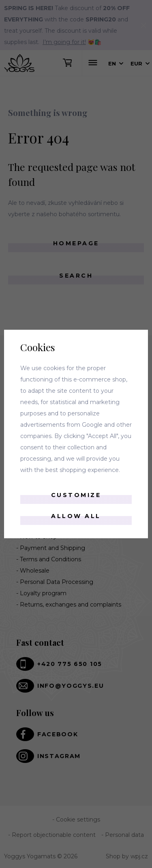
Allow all (76, 516)
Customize (76, 495)
